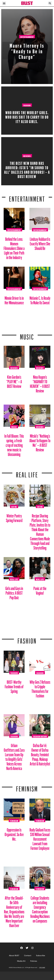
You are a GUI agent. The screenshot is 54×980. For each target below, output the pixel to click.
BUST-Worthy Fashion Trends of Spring (14, 686)
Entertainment (27, 37)
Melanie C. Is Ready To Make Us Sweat (40, 299)
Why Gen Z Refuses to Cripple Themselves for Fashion (40, 688)
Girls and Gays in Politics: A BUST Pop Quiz (14, 592)
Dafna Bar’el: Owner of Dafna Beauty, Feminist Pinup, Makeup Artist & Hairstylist (40, 754)
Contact (28, 956)
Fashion (27, 105)
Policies (34, 961)
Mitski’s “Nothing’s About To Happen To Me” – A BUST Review (40, 442)
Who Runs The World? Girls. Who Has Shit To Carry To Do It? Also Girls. (27, 116)
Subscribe (41, 956)
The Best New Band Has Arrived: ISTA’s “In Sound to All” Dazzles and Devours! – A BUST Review (27, 169)
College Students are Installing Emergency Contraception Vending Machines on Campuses (40, 908)
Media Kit (21, 961)
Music (27, 335)
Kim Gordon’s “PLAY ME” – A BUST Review (14, 381)
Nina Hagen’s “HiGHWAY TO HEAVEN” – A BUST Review (40, 383)
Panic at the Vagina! (40, 590)
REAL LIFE (27, 473)
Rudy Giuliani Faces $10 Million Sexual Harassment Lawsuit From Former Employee (40, 838)
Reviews (27, 156)
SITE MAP (42, 967)
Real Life (14, 579)
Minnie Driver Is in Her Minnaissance (14, 299)
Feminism (27, 787)
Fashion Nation (40, 736)
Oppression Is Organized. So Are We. (14, 833)
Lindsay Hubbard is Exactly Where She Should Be (40, 243)
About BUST (14, 956)
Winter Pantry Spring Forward (14, 517)
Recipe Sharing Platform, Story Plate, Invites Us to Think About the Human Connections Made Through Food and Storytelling (40, 531)
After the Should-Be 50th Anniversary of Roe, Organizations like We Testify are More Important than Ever (14, 911)
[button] (4, 3)
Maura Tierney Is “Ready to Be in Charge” (27, 50)
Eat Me (14, 506)
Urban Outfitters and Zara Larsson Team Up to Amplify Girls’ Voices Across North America (14, 756)
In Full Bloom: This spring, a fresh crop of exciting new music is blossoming (14, 444)
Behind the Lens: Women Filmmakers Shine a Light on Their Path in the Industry (14, 247)
